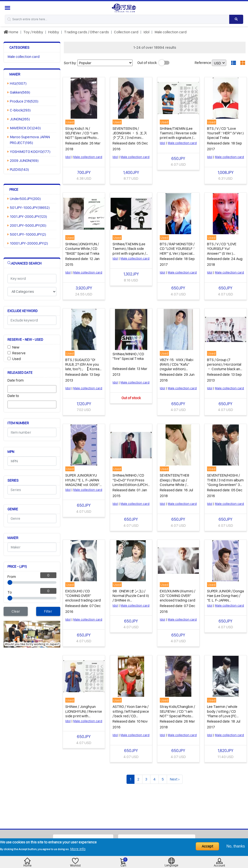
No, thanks (236, 846)
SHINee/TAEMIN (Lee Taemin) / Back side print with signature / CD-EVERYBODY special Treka (129, 253)
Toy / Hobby (33, 32)
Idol (146, 32)
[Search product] (236, 19)
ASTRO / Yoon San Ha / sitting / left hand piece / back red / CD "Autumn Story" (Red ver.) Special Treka (131, 715)
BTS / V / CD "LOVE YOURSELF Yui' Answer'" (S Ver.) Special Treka (222, 250)
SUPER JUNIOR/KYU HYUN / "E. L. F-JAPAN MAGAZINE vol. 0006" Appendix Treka (82, 482)
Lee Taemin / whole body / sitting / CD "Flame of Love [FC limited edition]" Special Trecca (222, 715)
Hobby (54, 32)
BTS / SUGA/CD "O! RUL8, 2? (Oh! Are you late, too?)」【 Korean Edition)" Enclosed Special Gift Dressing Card (83, 371)
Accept (207, 846)
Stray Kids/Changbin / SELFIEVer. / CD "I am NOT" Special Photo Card (177, 712)
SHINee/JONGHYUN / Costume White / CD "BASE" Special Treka (82, 248)
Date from (16, 380)
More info (78, 849)
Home (11, 32)
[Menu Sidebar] (8, 8)
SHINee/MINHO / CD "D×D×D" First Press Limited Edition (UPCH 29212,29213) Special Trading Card (130, 484)
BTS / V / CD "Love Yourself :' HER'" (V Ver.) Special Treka (225, 133)
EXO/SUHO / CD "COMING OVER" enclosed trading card (83, 594)
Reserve (19, 353)
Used (17, 359)
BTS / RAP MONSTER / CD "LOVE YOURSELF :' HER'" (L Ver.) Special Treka (177, 250)
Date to (13, 396)
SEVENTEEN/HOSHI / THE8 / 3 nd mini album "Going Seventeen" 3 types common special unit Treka (225, 484)
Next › (175, 778)
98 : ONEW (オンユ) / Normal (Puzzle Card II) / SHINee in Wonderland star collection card (131, 599)
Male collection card (171, 32)
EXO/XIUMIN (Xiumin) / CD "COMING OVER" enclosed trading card (178, 594)
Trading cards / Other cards (87, 32)
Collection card (126, 32)
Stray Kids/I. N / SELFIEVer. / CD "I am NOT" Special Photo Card (82, 135)
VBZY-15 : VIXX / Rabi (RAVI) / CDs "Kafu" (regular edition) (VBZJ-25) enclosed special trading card (177, 368)
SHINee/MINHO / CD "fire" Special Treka (128, 355)
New (16, 347)
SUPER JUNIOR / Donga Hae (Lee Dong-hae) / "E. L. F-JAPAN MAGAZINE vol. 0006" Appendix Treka (225, 599)
